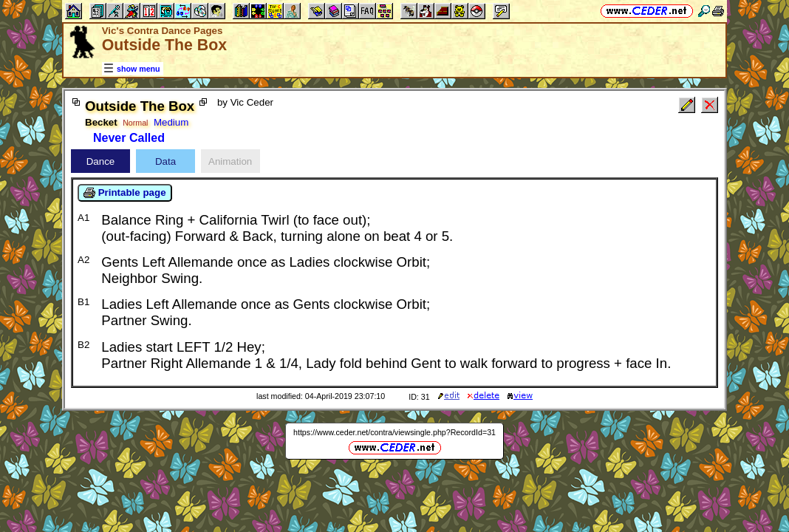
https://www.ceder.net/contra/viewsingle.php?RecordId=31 (394, 432)
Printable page (125, 193)
